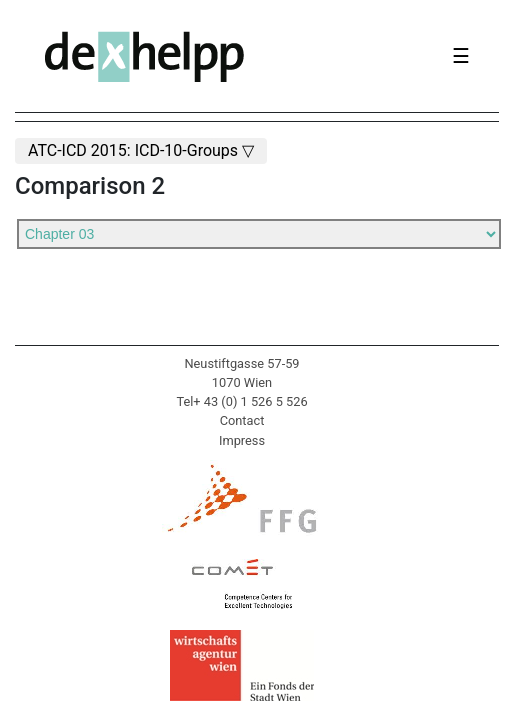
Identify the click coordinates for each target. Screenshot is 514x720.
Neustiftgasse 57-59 (241, 363)
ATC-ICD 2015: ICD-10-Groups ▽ (141, 150)
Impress (242, 440)
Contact (242, 420)
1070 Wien (242, 382)
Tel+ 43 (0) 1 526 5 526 (241, 401)
